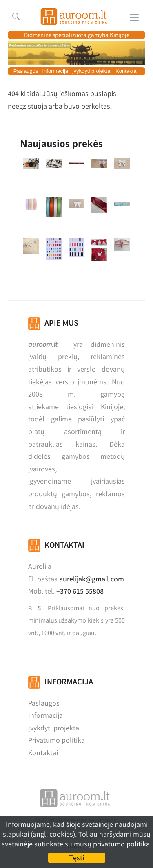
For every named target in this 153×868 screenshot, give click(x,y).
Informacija (55, 71)
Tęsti (76, 858)
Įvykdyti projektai (92, 71)
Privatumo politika (57, 740)
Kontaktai (126, 71)
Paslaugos (26, 71)
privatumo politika (121, 844)
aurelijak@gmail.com (92, 579)
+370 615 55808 (80, 591)
